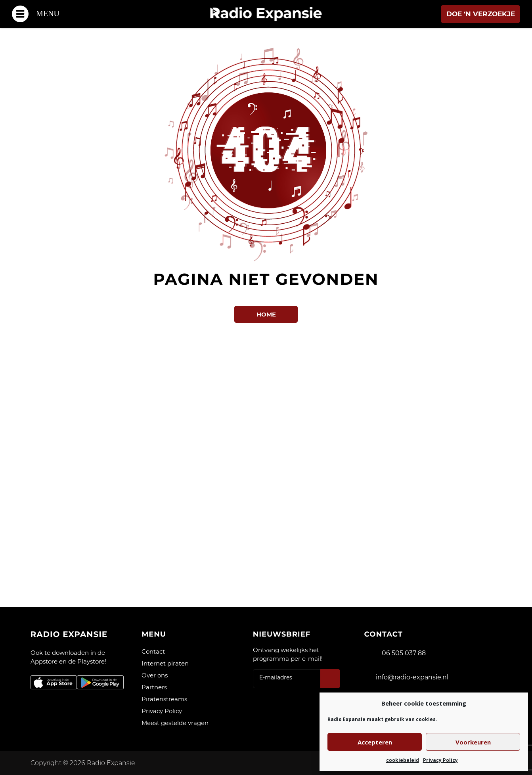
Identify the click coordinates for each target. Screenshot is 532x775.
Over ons (155, 675)
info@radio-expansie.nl (412, 677)
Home (266, 314)
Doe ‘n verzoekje (481, 14)
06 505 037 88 (404, 653)
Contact (153, 651)
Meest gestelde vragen (175, 723)
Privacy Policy (440, 760)
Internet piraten (165, 663)
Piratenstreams (164, 699)
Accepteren (375, 742)
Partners (154, 687)
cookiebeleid (403, 760)
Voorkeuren (473, 742)
